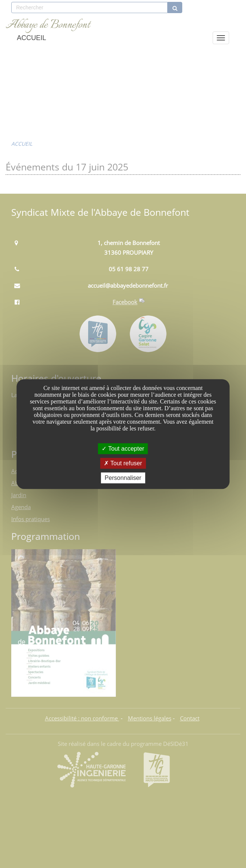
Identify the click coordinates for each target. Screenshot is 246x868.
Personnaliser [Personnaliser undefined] (123, 478)
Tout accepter (123, 449)
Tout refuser (123, 463)
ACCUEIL (31, 38)
